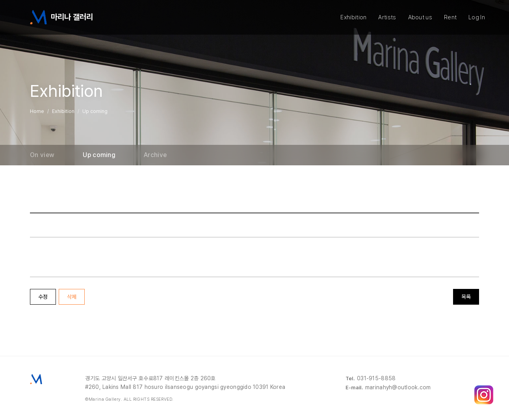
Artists (387, 17)
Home (37, 111)
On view (42, 155)
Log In (477, 17)
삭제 (72, 297)
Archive (155, 155)
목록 (466, 297)
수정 (43, 297)
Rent (450, 17)
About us (420, 17)
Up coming (99, 155)
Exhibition (353, 17)
